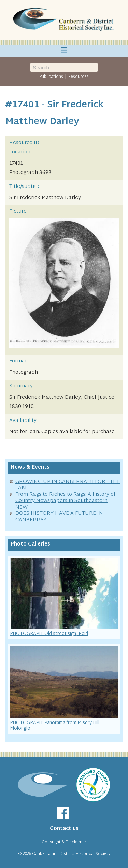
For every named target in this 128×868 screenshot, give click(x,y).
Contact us (64, 829)
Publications (51, 77)
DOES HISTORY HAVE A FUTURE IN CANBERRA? (59, 517)
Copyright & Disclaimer (64, 842)
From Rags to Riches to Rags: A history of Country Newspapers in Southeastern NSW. (66, 501)
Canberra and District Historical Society (71, 854)
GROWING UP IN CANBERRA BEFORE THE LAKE (68, 485)
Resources (79, 77)
